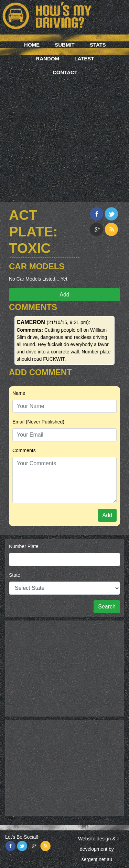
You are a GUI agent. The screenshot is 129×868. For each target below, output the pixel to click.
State (15, 575)
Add (64, 295)
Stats (98, 45)
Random (48, 58)
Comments (24, 450)
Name (19, 393)
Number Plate (24, 546)
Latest (84, 58)
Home (32, 45)
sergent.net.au (97, 859)
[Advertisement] (64, 130)
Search (107, 607)
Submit (65, 45)
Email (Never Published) (38, 422)
